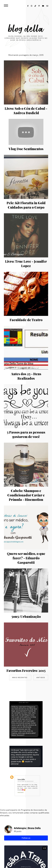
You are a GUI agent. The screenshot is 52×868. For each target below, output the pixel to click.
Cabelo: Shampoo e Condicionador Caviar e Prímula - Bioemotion (26, 495)
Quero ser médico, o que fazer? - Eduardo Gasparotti (26, 558)
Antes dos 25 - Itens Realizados (26, 376)
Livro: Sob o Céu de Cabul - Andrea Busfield (26, 111)
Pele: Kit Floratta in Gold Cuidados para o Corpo (26, 205)
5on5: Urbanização (26, 616)
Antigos (41, 678)
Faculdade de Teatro (26, 320)
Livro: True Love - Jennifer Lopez (26, 263)
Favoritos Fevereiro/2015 (26, 670)
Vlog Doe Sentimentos (26, 149)
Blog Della (26, 29)
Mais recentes (20, 678)
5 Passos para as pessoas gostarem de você (26, 434)
